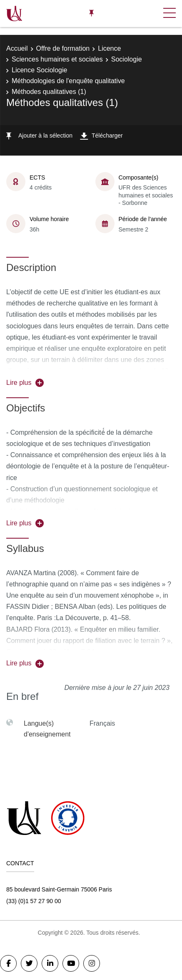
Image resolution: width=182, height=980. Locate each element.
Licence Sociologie (39, 70)
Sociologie (127, 59)
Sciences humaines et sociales (57, 59)
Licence (109, 48)
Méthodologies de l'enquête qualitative (68, 81)
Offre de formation (63, 48)
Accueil (17, 48)
